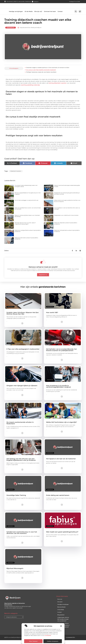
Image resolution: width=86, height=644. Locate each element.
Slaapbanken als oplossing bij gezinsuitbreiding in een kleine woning (67, 197)
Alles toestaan (33, 641)
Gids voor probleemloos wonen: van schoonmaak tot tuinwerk (28, 212)
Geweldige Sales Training (16, 499)
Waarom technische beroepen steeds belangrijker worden (67, 190)
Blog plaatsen (61, 619)
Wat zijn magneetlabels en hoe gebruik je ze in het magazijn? (28, 197)
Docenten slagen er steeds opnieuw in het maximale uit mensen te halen (48, 71)
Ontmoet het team (50, 15)
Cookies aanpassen (53, 641)
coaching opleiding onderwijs (30, 89)
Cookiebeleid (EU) (70, 641)
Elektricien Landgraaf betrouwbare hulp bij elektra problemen (28, 235)
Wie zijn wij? (38, 15)
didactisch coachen (16, 175)
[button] (61, 626)
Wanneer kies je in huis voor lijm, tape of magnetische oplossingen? (25, 227)
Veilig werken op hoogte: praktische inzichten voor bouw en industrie (67, 205)
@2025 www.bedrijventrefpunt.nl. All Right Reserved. (18, 641)
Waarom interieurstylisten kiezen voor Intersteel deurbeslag (27, 220)
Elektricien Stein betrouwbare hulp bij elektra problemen (26, 242)
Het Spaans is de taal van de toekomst (61, 463)
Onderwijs (11, 31)
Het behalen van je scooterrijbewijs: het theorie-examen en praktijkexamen (61, 354)
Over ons (60, 603)
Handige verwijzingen (16, 15)
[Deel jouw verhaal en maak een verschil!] (43, 265)
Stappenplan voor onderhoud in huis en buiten (66, 219)
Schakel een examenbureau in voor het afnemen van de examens (22, 536)
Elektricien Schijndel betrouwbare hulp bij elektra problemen (67, 235)
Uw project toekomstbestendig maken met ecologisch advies (26, 190)
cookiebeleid (48, 635)
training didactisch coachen (57, 87)
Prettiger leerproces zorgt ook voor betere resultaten (41, 76)
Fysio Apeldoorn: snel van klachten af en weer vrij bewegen (67, 212)
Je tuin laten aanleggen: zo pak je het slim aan (27, 204)
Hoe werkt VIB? (52, 316)
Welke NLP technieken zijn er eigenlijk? (61, 426)
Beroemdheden (61, 611)
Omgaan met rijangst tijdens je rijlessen (22, 389)
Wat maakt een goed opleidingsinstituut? (62, 536)
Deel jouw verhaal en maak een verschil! (43, 271)
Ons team (60, 606)
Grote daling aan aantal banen (58, 499)
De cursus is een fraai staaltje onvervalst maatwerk (41, 74)
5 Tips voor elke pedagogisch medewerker (23, 353)
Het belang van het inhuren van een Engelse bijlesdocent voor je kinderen (21, 463)
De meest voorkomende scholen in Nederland (20, 427)
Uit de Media (29, 15)
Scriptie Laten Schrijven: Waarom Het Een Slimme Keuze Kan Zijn (23, 317)
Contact (60, 15)
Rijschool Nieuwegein (15, 572)
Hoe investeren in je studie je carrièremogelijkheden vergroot (58, 390)
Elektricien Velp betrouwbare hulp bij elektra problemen (66, 227)
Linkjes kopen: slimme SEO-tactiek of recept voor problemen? (63, 623)
